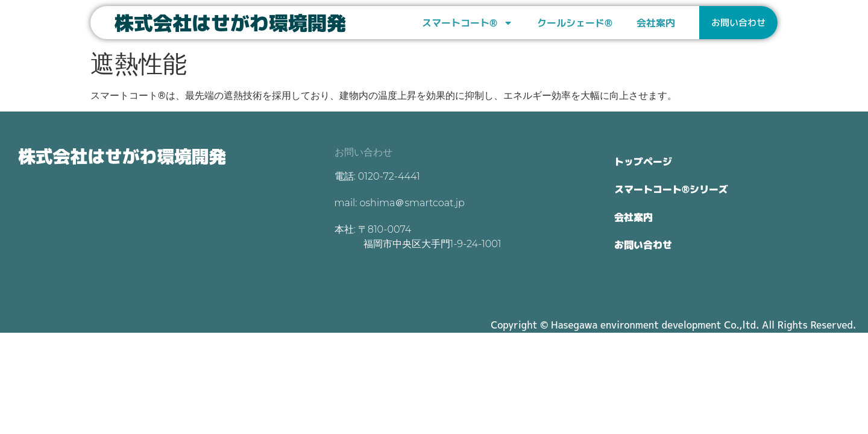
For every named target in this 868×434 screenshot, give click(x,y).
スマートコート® (467, 23)
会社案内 (656, 23)
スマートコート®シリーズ (671, 189)
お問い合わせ (643, 245)
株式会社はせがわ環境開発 (230, 23)
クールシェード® (575, 23)
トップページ (643, 162)
